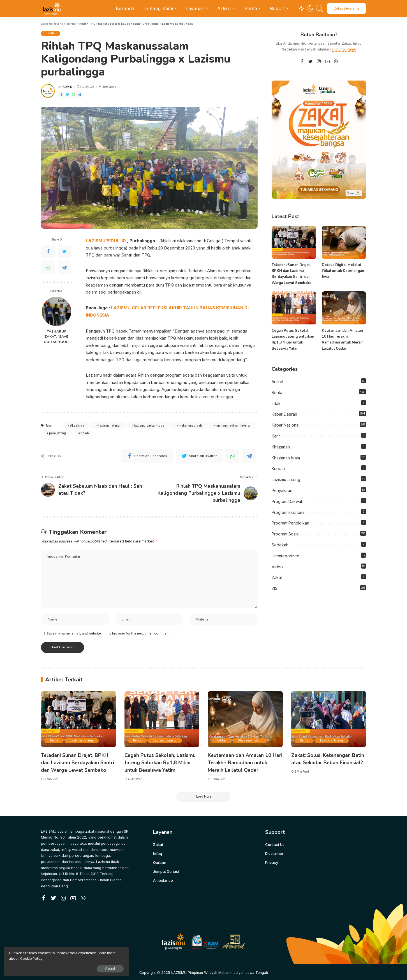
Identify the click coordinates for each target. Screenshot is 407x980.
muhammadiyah (190, 425)
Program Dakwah (287, 501)
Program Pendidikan (290, 523)
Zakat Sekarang (346, 8)
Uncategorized (285, 556)
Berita (51, 33)
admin (67, 87)
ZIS (275, 588)
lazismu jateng (109, 425)
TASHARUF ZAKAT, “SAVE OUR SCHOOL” (56, 337)
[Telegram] (80, 95)
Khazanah (281, 447)
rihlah (85, 432)
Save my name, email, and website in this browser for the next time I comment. (108, 634)
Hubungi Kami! (344, 49)
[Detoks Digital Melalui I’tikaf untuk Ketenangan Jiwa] (344, 242)
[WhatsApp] (73, 95)
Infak (276, 403)
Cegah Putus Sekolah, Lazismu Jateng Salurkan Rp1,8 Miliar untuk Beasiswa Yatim (160, 763)
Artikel (277, 382)
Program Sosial (285, 534)
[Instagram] (319, 62)
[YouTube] (327, 62)
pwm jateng (57, 432)
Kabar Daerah (284, 414)
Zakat (277, 577)
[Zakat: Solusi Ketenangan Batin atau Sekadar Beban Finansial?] (329, 720)
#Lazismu (77, 425)
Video (277, 567)
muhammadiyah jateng (233, 425)
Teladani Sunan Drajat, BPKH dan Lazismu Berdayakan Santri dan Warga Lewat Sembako (78, 763)
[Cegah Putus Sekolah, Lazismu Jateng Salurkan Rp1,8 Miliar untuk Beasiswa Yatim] (294, 308)
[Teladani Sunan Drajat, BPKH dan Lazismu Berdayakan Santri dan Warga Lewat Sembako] (294, 242)
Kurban (278, 469)
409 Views (107, 87)
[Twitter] (68, 95)
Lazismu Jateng (286, 479)
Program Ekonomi (288, 512)
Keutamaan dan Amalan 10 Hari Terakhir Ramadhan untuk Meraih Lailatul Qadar (243, 763)
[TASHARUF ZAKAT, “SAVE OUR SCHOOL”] (56, 311)
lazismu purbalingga (149, 425)
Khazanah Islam (286, 458)
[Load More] (203, 797)
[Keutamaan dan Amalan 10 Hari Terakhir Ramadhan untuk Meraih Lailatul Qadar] (344, 308)
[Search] (320, 8)
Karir (276, 436)
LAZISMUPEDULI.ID (106, 241)
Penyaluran (282, 490)
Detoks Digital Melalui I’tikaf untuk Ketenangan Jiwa (343, 271)
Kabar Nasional (285, 425)
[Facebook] (61, 95)
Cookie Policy (70, 958)
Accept (69, 968)
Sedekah (280, 545)
